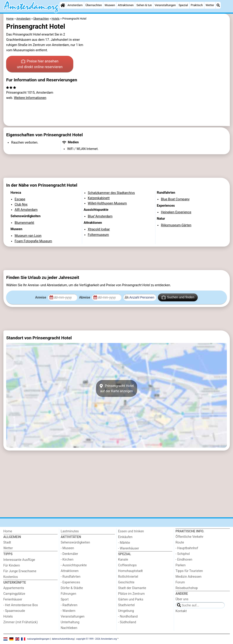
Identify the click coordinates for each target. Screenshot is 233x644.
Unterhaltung (70, 622)
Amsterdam (75, 5)
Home (8, 531)
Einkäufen (125, 537)
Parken (180, 565)
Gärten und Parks (131, 599)
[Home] (63, 5)
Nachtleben (69, 628)
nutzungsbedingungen (38, 639)
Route (180, 542)
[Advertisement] (117, 166)
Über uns (182, 599)
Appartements (14, 588)
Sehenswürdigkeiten (75, 542)
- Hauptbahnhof (187, 548)
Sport (65, 599)
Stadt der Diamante (132, 588)
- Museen (67, 548)
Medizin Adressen (188, 577)
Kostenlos (11, 577)
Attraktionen (126, 5)
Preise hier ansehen (40, 64)
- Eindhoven (184, 560)
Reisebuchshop (187, 588)
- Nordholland (128, 617)
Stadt (7, 542)
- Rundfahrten (71, 577)
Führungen (68, 594)
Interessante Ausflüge (19, 560)
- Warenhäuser (129, 548)
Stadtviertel (126, 605)
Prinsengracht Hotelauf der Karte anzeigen (116, 389)
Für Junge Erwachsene (20, 571)
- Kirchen (67, 560)
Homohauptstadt (130, 571)
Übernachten (94, 5)
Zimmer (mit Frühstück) (21, 622)
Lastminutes (70, 531)
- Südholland (127, 622)
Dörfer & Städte (72, 588)
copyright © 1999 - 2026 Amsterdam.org (96, 639)
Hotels (8, 617)
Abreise (85, 298)
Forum (180, 582)
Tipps (8, 554)
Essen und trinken (131, 531)
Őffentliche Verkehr (189, 537)
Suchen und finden (178, 297)
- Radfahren (69, 605)
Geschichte (126, 582)
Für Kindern (12, 565)
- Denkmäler (69, 554)
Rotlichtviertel (128, 577)
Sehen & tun (144, 5)
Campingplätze (14, 594)
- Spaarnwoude (14, 611)
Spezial (183, 5)
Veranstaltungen (165, 5)
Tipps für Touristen (189, 571)
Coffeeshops (127, 565)
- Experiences (70, 582)
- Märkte (124, 543)
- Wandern (68, 611)
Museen (110, 5)
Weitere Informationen (30, 98)
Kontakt (181, 611)
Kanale (123, 560)
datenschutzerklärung (63, 639)
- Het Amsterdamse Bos (21, 605)
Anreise (41, 298)
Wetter (210, 5)
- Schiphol (183, 554)
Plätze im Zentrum (131, 594)
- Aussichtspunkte (74, 565)
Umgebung (126, 611)
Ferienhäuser (13, 599)
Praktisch (197, 5)
